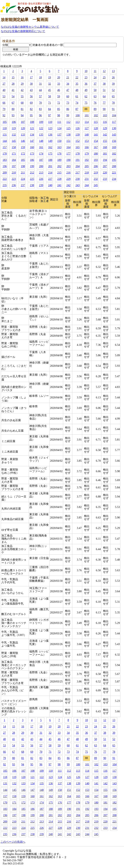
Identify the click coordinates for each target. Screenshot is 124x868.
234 (114, 179)
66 (4, 103)
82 (31, 109)
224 (23, 179)
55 (22, 96)
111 (59, 122)
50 (95, 90)
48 (77, 90)
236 (14, 185)
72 (59, 103)
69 (31, 103)
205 (87, 166)
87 (77, 109)
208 (114, 166)
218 (87, 173)
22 (77, 77)
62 (86, 96)
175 (50, 154)
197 (14, 166)
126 (78, 128)
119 (14, 128)
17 (31, 77)
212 (32, 173)
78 (113, 103)
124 (59, 128)
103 (105, 115)
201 (50, 166)
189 (59, 160)
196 (5, 166)
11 (95, 71)
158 (14, 147)
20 (59, 77)
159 (23, 147)
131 (5, 135)
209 (5, 173)
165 (78, 147)
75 (86, 103)
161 (41, 147)
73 (68, 103)
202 (59, 166)
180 (96, 154)
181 (105, 154)
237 (23, 185)
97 (50, 115)
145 (14, 141)
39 (113, 84)
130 (114, 128)
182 (114, 154)
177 (68, 154)
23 (86, 77)
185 (23, 160)
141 (96, 135)
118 (5, 128)
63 (95, 96)
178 (78, 154)
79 (4, 109)
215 (59, 173)
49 (86, 90)
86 (68, 109)
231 (87, 179)
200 (41, 166)
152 (78, 141)
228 (59, 179)
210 (14, 173)
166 (87, 147)
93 (13, 115)
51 (104, 90)
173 (32, 154)
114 (87, 122)
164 (68, 147)
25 (104, 77)
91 (113, 109)
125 (68, 128)
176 (59, 154)
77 (104, 103)
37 (95, 84)
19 (50, 77)
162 (50, 147)
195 (114, 160)
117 (114, 122)
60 (68, 96)
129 (105, 128)
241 (59, 185)
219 (96, 173)
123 (50, 128)
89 (95, 109)
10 (86, 71)
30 (31, 84)
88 (86, 109)
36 (86, 84)
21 (68, 77)
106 (14, 122)
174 (41, 154)
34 (68, 84)
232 (96, 179)
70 (40, 103)
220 (105, 173)
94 (22, 115)
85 (59, 109)
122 (41, 128)
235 (5, 185)
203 (68, 166)
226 (41, 179)
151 (68, 141)
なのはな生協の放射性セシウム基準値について (30, 27)
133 (23, 135)
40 (4, 90)
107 (23, 122)
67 (13, 103)
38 (104, 84)
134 (32, 135)
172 (23, 154)
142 (105, 135)
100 (78, 115)
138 (68, 135)
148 (41, 141)
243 (78, 185)
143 (114, 135)
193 (96, 160)
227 (50, 179)
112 (68, 122)
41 (13, 90)
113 (77, 122)
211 (23, 173)
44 (40, 90)
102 (96, 115)
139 (78, 135)
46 (59, 90)
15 (13, 77)
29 (22, 84)
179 (87, 154)
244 (87, 185)
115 (96, 122)
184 (14, 160)
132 (14, 135)
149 (50, 141)
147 (32, 141)
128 (96, 128)
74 (77, 103)
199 (32, 166)
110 (50, 122)
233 (105, 179)
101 (87, 115)
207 (105, 166)
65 (113, 96)
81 (22, 109)
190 (68, 160)
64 (104, 96)
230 (78, 179)
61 (77, 96)
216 (68, 173)
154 (96, 141)
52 (113, 90)
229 (68, 179)
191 (78, 160)
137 (59, 135)
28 (13, 84)
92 (4, 115)
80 (13, 109)
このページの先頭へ (13, 842)
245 (96, 185)
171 (14, 154)
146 (23, 141)
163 (59, 147)
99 (68, 115)
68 (22, 103)
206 (96, 166)
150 (59, 141)
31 (40, 84)
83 (40, 109)
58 (50, 96)
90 (104, 109)
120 (23, 128)
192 (87, 160)
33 (59, 84)
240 (50, 185)
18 (40, 77)
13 (113, 71)
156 (114, 141)
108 (32, 122)
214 (50, 173)
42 (22, 90)
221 (114, 173)
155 (105, 141)
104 (114, 115)
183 (5, 160)
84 (50, 109)
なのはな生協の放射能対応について (23, 31)
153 (87, 141)
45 (50, 90)
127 (87, 128)
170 (5, 154)
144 (5, 141)
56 (31, 96)
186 (32, 160)
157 (5, 147)
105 (5, 122)
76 (95, 103)
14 (4, 77)
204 (78, 166)
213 (41, 173)
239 (41, 185)
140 (87, 135)
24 (95, 77)
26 (113, 77)
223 (14, 179)
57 (40, 96)
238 (32, 185)
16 (22, 77)
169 (114, 147)
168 (105, 147)
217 (78, 173)
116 (105, 122)
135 (41, 135)
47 (68, 90)
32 (50, 84)
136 (50, 135)
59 (59, 96)
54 (13, 96)
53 (4, 96)
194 (105, 160)
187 (41, 160)
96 (40, 115)
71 (50, 103)
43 (31, 90)
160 (32, 147)
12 (104, 71)
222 (5, 179)
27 (4, 84)
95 (31, 115)
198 (23, 166)
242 (68, 185)
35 (77, 84)
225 (32, 179)
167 (96, 147)
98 (59, 115)
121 (32, 128)
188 (50, 160)
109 (41, 122)
